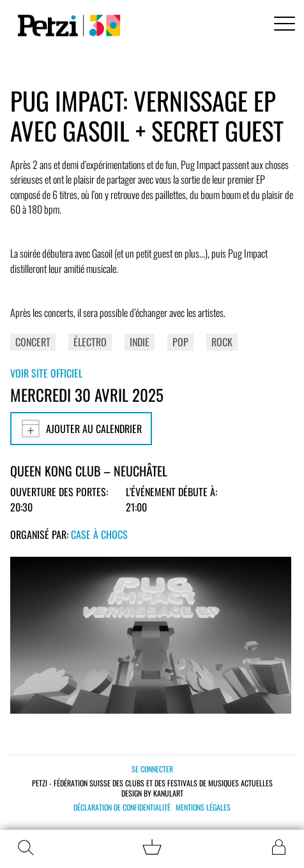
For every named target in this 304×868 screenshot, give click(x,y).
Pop (180, 342)
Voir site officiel (46, 373)
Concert (33, 342)
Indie (140, 342)
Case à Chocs (99, 534)
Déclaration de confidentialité (122, 807)
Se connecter (152, 769)
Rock (222, 342)
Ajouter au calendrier (81, 429)
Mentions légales (203, 807)
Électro (90, 342)
